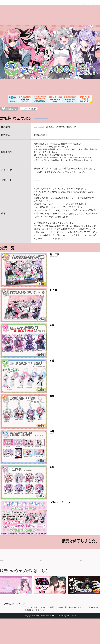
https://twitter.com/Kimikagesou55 (49, 183)
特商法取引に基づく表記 (11, 584)
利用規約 (44, 584)
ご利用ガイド (86, 579)
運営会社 (4, 579)
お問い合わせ (86, 584)
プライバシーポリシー (50, 579)
